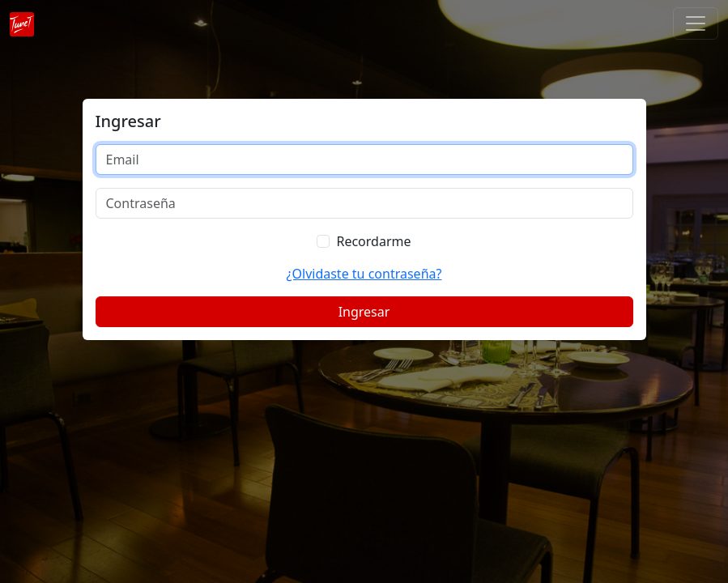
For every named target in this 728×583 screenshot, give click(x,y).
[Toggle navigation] (696, 23)
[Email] (364, 160)
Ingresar (364, 312)
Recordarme (373, 241)
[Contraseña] (364, 203)
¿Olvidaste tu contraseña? (364, 274)
